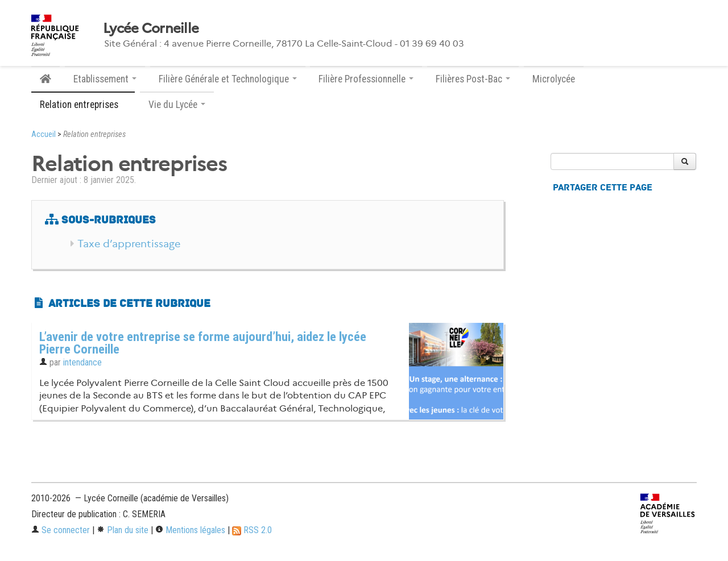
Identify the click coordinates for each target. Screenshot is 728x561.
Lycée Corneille (151, 28)
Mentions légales (190, 530)
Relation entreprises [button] (83, 105)
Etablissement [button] (105, 79)
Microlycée (554, 79)
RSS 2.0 (252, 530)
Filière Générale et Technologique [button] (228, 79)
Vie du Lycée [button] (177, 105)
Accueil (44, 134)
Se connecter (61, 530)
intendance (82, 362)
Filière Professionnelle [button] (366, 79)
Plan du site (123, 530)
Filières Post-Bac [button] (473, 79)
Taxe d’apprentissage (129, 244)
